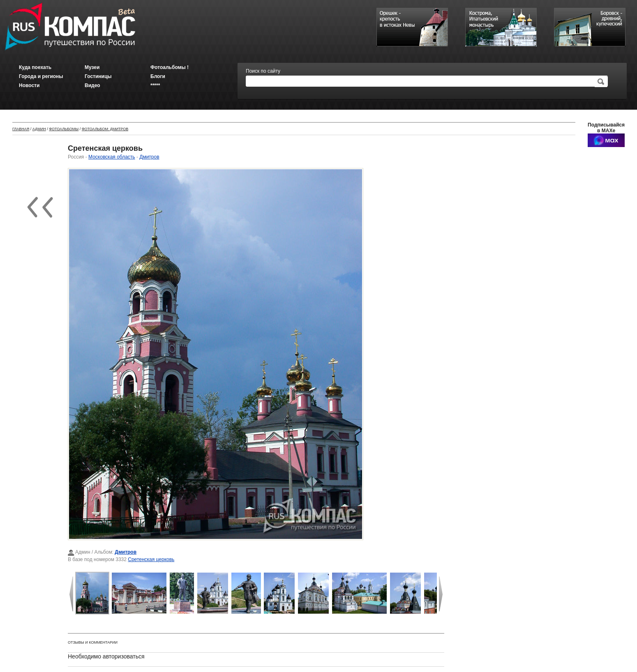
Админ (39, 129)
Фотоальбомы (64, 129)
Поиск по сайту (263, 71)
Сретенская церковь (151, 559)
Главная (21, 129)
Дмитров (149, 157)
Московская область (112, 157)
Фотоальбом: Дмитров (105, 129)
